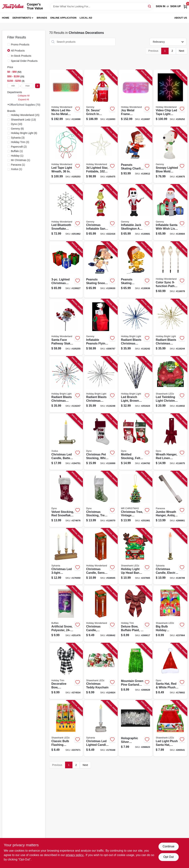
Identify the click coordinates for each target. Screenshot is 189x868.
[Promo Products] (9, 44)
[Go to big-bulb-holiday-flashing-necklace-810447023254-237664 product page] (170, 614)
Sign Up (176, 6)
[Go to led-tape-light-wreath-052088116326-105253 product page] (66, 155)
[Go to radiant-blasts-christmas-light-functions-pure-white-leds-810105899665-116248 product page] (101, 384)
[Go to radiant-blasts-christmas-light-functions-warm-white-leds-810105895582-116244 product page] (170, 327)
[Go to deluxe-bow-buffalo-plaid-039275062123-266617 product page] (135, 614)
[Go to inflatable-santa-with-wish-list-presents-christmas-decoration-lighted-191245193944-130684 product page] (170, 212)
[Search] (150, 6)
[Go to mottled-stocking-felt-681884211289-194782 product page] (135, 442)
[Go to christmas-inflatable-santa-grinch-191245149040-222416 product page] (101, 212)
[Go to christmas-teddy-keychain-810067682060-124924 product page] (101, 671)
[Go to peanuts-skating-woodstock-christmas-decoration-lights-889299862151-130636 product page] (135, 270)
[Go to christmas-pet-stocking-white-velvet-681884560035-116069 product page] (101, 442)
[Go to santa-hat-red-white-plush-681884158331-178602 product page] (170, 671)
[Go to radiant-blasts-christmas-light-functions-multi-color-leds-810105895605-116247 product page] (66, 384)
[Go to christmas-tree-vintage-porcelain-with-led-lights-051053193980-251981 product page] (135, 499)
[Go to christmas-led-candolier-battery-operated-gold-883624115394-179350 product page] (66, 556)
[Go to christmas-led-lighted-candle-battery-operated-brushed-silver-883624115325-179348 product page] (101, 728)
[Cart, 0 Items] (185, 6)
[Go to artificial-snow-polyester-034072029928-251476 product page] (66, 614)
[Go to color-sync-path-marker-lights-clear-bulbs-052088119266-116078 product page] (170, 270)
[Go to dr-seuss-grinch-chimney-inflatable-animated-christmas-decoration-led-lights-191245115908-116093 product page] (101, 98)
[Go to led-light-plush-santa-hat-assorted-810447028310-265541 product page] (170, 728)
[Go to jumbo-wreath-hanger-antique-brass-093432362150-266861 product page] (170, 499)
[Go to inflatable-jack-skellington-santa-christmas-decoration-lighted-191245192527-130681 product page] (135, 212)
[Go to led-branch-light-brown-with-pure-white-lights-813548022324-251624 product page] (135, 384)
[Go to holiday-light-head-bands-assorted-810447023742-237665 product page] (135, 556)
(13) (23, 120)
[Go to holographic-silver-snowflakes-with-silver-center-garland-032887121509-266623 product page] (135, 728)
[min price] (13, 86)
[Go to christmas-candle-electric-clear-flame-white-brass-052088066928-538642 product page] (101, 614)
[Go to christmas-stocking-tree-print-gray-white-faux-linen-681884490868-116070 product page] (101, 499)
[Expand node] (8, 105)
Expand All (24, 100)
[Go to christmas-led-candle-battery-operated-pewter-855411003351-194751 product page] (66, 442)
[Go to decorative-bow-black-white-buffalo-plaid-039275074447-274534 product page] (66, 671)
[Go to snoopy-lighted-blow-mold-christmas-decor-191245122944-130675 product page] (170, 155)
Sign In (161, 6)
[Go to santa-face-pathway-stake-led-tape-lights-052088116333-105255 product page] (66, 327)
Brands (42, 18)
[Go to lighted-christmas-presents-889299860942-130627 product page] (66, 270)
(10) (17, 124)
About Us (181, 18)
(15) (25, 115)
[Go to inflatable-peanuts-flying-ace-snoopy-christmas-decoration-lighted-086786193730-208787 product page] (101, 327)
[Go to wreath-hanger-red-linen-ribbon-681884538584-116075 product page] (170, 442)
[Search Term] (102, 6)
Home (6, 18)
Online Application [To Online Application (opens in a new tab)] (63, 18)
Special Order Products (24, 61)
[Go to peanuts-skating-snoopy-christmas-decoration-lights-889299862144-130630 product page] (101, 270)
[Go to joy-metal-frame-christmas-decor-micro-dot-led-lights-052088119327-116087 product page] (135, 98)
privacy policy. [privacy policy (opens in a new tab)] (75, 855)
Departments (22, 18)
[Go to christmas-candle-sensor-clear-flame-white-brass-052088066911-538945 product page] (101, 556)
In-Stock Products (21, 56)
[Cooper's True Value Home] (13, 6)
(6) (17, 129)
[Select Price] (38, 86)
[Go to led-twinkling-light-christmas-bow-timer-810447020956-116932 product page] (170, 384)
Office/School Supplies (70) (25, 105)
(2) (19, 147)
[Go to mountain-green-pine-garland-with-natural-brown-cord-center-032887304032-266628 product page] (135, 671)
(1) (17, 151)
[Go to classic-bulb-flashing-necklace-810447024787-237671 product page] (66, 728)
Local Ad (86, 18)
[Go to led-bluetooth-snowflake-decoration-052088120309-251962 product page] (66, 212)
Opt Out (168, 857)
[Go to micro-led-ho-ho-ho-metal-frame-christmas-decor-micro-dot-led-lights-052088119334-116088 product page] (66, 98)
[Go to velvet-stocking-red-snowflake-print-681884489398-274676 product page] (66, 499)
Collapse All (24, 96)
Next (182, 51)
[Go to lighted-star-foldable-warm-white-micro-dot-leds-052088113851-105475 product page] (101, 155)
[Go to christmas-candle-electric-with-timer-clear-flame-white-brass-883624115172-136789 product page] (170, 556)
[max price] (28, 86)
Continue (168, 846)
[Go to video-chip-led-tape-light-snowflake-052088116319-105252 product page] (170, 98)
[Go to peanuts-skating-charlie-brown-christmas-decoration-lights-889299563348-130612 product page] (135, 155)
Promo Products (20, 45)
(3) (18, 138)
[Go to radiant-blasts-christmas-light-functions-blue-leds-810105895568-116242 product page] (135, 327)
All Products (18, 51)
